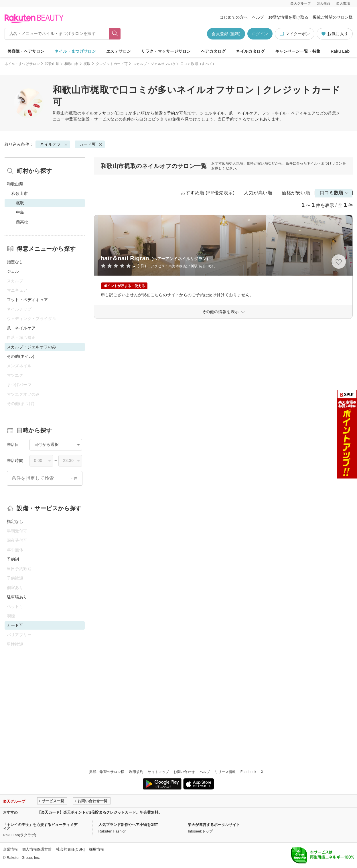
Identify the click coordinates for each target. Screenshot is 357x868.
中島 (20, 212)
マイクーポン (294, 34)
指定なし (15, 262)
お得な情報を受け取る (288, 17)
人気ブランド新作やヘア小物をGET (128, 825)
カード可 (88, 144)
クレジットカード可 (112, 64)
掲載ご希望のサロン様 (333, 17)
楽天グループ (301, 3)
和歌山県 (52, 64)
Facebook (248, 772)
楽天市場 (343, 3)
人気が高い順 (258, 193)
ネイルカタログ (250, 51)
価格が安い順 (296, 193)
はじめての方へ (234, 17)
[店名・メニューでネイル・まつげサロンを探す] (57, 34)
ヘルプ (258, 17)
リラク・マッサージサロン (166, 51)
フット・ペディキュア (27, 300)
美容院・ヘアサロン (26, 51)
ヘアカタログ (213, 51)
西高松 (22, 222)
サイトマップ (158, 772)
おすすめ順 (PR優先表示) (208, 193)
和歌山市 (71, 64)
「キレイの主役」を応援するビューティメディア (40, 827)
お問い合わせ (184, 772)
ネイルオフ (92, 113)
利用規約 (136, 772)
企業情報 (10, 849)
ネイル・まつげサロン (75, 51)
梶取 (87, 64)
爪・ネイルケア (21, 328)
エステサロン (119, 51)
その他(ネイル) (21, 356)
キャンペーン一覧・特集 (298, 51)
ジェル (13, 271)
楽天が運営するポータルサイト (214, 825)
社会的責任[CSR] (70, 849)
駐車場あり (17, 597)
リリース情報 (225, 772)
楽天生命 (324, 3)
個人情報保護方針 (37, 849)
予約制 (13, 559)
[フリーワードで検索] (115, 34)
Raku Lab (340, 51)
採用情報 (96, 849)
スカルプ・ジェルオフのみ (154, 64)
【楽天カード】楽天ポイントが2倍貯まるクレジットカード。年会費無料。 (100, 812)
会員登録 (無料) (226, 34)
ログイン (260, 34)
